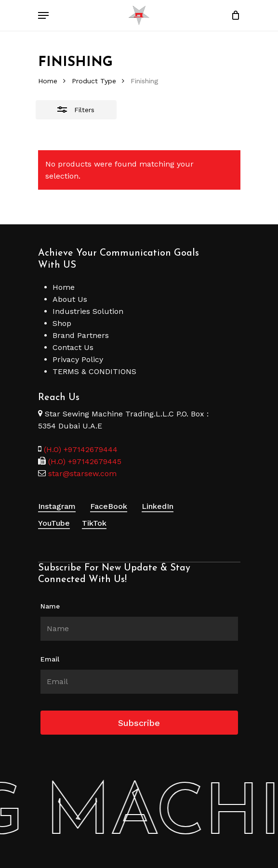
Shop (62, 323)
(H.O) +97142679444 (81, 449)
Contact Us (73, 347)
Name (50, 606)
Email (50, 659)
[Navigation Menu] (43, 15)
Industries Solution (88, 311)
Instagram (57, 506)
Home (48, 81)
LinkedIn (158, 506)
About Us (70, 299)
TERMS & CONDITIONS (94, 371)
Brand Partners (81, 335)
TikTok (94, 523)
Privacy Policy (78, 359)
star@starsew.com (81, 473)
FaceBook (109, 506)
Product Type (94, 81)
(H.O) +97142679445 (84, 461)
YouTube (54, 523)
